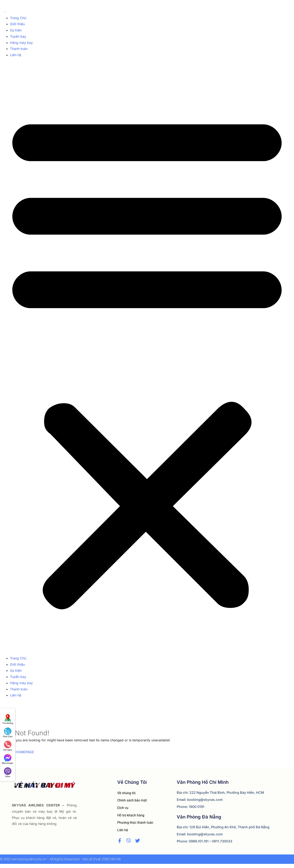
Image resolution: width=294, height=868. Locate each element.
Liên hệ (16, 55)
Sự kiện (16, 30)
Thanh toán (19, 49)
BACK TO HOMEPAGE (17, 752)
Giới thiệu (17, 24)
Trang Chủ (18, 18)
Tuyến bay (18, 36)
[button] (147, 359)
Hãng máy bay (21, 43)
